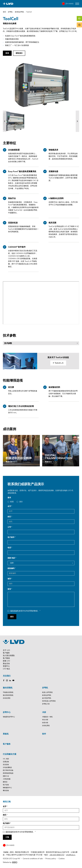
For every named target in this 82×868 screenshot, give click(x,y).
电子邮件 (11, 537)
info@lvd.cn (71, 855)
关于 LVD (6, 650)
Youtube (13, 680)
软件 (44, 734)
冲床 (44, 712)
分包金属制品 (7, 767)
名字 (9, 506)
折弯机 (45, 688)
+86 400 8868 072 (57, 855)
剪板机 (6, 734)
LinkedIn (10, 680)
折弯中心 (7, 712)
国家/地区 (11, 558)
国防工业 (6, 776)
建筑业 (5, 782)
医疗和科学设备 (8, 770)
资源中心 (6, 666)
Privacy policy (51, 859)
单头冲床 (45, 720)
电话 (9, 548)
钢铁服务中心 (7, 788)
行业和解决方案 (10, 754)
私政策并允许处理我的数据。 (25, 611)
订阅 (7, 837)
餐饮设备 (6, 791)
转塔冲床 (45, 723)
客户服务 (6, 653)
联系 (7, 53)
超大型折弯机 (47, 698)
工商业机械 (7, 779)
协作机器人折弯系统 (49, 701)
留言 (9, 589)
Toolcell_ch (59, 363)
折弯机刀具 (46, 704)
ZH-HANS (69, 4)
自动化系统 (7, 698)
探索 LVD (6, 661)
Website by (10, 862)
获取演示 (19, 53)
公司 (9, 527)
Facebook (4, 680)
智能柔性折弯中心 (9, 717)
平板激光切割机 (8, 692)
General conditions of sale (33, 859)
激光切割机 (8, 688)
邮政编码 (11, 568)
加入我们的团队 (9, 655)
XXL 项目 (6, 759)
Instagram (7, 680)
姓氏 (9, 517)
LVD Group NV (14, 859)
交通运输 (6, 762)
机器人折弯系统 (47, 692)
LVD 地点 (6, 669)
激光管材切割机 (8, 695)
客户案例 (6, 658)
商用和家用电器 (8, 773)
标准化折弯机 (47, 695)
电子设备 (6, 785)
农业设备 (6, 765)
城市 (9, 579)
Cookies (62, 859)
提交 (12, 617)
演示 (21, 502)
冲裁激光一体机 (47, 717)
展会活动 (6, 663)
